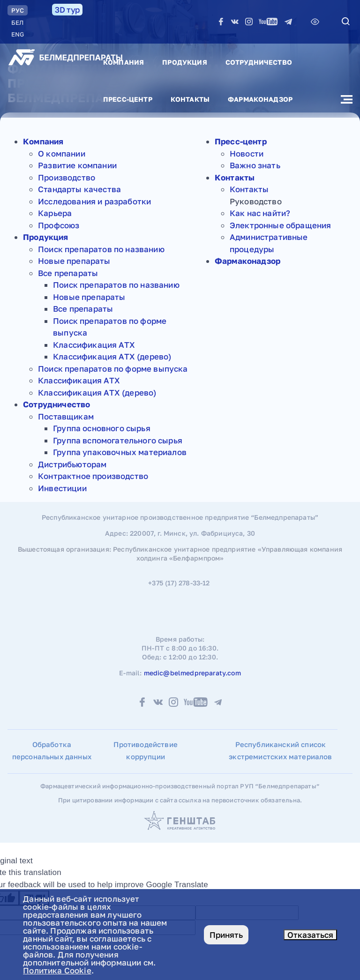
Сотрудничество (259, 62)
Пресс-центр (128, 99)
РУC (18, 10)
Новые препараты (74, 261)
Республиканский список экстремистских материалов (280, 750)
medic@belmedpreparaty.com (192, 673)
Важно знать (255, 165)
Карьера (55, 213)
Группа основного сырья (102, 428)
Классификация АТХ (94, 345)
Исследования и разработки (94, 201)
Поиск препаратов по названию (101, 249)
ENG (18, 34)
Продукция (184, 62)
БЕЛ (17, 22)
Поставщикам (66, 416)
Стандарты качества (79, 189)
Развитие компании (77, 165)
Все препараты (68, 273)
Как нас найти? (260, 213)
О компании (62, 153)
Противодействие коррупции (146, 750)
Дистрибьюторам (72, 464)
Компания (124, 62)
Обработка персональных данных (52, 750)
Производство (67, 177)
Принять (226, 935)
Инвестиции (62, 488)
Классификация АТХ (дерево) (112, 356)
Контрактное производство (93, 476)
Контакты (190, 99)
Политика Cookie (57, 970)
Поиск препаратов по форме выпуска (113, 369)
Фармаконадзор (260, 99)
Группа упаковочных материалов (120, 452)
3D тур (67, 10)
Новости (247, 153)
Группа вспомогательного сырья (118, 440)
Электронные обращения (281, 225)
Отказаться (310, 935)
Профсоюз (59, 225)
